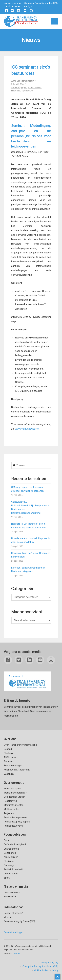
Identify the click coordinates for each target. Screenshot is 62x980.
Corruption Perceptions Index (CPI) (41, 3)
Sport (7, 878)
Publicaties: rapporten (15, 818)
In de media (10, 896)
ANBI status (10, 757)
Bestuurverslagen (13, 766)
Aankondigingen (19, 87)
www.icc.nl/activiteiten (27, 429)
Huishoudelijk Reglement (17, 770)
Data (6, 840)
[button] (54, 21)
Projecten (9, 813)
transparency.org (12, 3)
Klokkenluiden (13, 6)
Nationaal (16, 91)
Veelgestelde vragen (15, 797)
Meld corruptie (11, 809)
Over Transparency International (21, 745)
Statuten (8, 761)
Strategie (9, 753)
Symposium (27, 91)
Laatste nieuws (12, 892)
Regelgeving (10, 801)
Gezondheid (10, 853)
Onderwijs (9, 865)
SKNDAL (17, 953)
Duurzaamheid (12, 849)
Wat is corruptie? (12, 789)
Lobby (27, 6)
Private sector (11, 874)
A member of (27, 682)
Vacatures (9, 774)
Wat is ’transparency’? (15, 793)
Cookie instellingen (14, 932)
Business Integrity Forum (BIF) (19, 921)
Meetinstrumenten (14, 805)
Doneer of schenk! (13, 913)
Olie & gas (9, 861)
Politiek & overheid (13, 869)
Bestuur (8, 749)
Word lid (8, 917)
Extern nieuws (35, 87)
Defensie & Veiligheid (15, 844)
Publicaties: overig (13, 826)
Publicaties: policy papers (17, 822)
